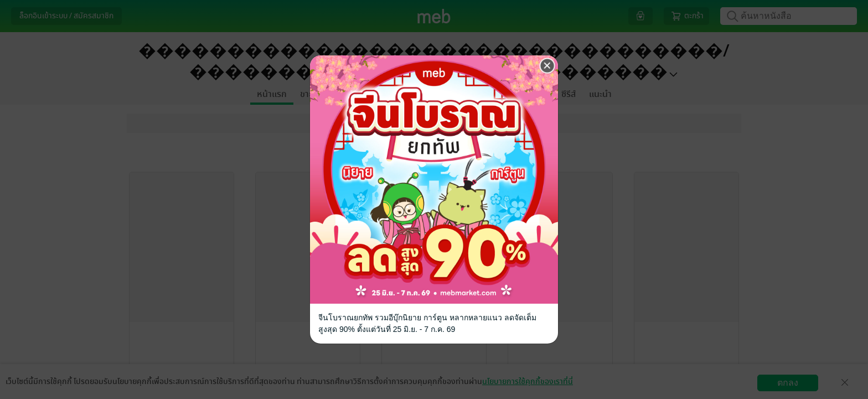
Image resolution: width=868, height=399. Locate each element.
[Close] (547, 66)
